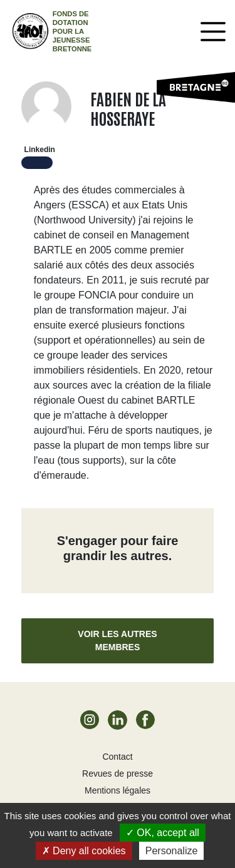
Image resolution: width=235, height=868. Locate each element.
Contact (117, 757)
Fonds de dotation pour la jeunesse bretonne (72, 31)
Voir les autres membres (117, 641)
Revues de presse (118, 774)
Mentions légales (118, 790)
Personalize (172, 851)
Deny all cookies (84, 851)
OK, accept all (163, 833)
